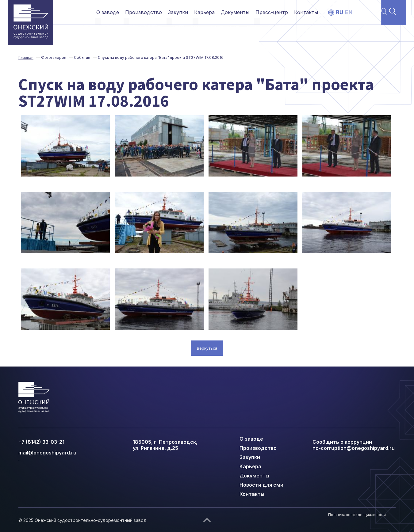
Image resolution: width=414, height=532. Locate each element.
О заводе (108, 12)
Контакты (306, 12)
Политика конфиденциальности (357, 515)
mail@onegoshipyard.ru (47, 453)
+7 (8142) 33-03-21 (41, 442)
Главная (26, 57)
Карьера (204, 12)
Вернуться (207, 348)
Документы (235, 12)
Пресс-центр (272, 12)
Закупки (178, 12)
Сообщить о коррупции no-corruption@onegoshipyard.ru (354, 445)
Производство (144, 12)
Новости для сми (261, 485)
